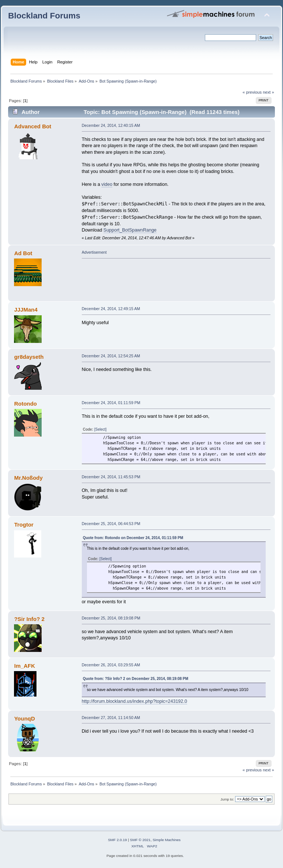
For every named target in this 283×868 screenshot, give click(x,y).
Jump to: (227, 799)
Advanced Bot (33, 126)
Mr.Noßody (28, 478)
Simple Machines (167, 840)
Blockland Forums (44, 16)
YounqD (24, 718)
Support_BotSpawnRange (130, 230)
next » (268, 92)
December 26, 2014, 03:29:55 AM (111, 665)
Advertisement (94, 252)
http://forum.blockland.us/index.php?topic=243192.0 (134, 701)
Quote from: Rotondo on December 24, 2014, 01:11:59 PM (133, 538)
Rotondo (25, 404)
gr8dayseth (29, 357)
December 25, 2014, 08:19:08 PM (111, 618)
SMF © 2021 (140, 840)
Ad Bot (23, 253)
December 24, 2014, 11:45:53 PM (111, 477)
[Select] (100, 429)
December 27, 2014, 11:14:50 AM (111, 718)
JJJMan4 (26, 310)
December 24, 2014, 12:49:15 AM (111, 309)
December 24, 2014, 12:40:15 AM (111, 125)
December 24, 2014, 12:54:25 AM (111, 356)
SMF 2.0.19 (118, 840)
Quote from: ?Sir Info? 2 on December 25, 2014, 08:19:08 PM (136, 679)
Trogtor (24, 525)
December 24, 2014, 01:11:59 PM (111, 403)
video (107, 184)
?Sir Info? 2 (29, 619)
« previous (252, 92)
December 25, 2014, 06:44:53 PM (111, 524)
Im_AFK (25, 666)
